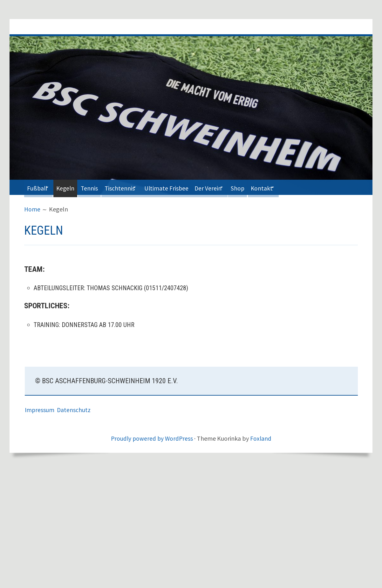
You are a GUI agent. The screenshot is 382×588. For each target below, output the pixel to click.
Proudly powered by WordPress (152, 438)
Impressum (41, 410)
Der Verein (228, 187)
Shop (262, 187)
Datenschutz (75, 410)
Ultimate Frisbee (183, 187)
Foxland (262, 438)
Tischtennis (132, 187)
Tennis (99, 187)
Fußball (38, 187)
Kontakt (289, 187)
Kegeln (72, 187)
